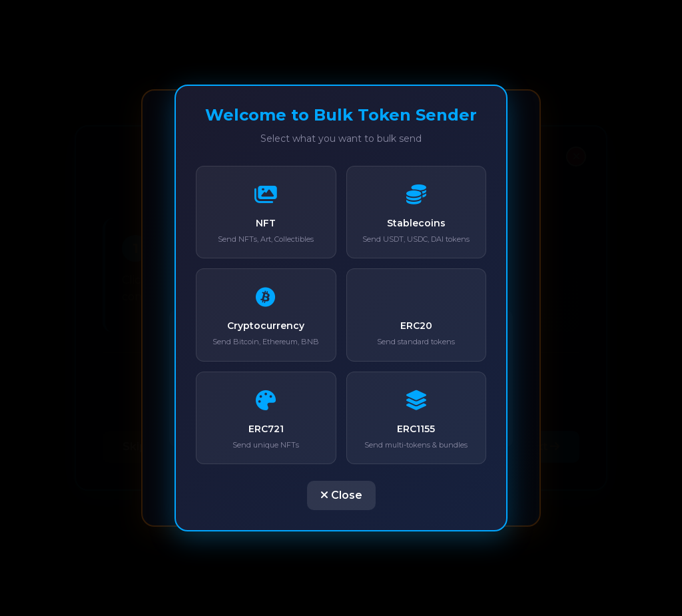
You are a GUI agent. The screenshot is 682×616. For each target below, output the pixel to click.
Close (341, 495)
